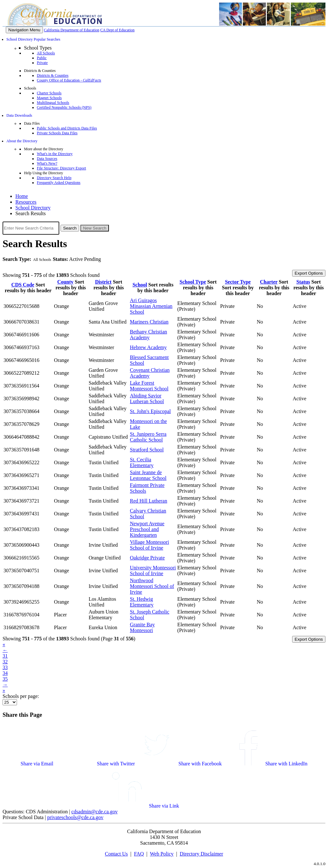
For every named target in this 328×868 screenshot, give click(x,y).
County (66, 282)
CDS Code (23, 285)
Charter (269, 282)
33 (5, 667)
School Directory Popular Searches (33, 39)
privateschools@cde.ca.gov (75, 817)
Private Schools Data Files (57, 133)
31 (5, 656)
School (140, 285)
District (103, 282)
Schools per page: (21, 696)
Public (42, 58)
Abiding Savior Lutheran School (147, 399)
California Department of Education (72, 30)
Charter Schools (49, 93)
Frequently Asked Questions (59, 183)
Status (303, 282)
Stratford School (147, 450)
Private (42, 63)
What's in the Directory (55, 154)
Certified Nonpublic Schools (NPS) (64, 107)
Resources (26, 202)
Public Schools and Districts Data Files (67, 128)
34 (5, 673)
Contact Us (116, 854)
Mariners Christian (149, 322)
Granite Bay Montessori (143, 627)
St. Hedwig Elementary (142, 602)
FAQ (139, 854)
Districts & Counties (53, 75)
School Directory (33, 208)
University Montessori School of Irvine (153, 571)
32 (5, 662)
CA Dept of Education (117, 30)
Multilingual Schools (53, 103)
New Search (95, 228)
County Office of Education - (69, 80)
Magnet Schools (49, 98)
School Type (193, 282)
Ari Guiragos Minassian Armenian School (151, 306)
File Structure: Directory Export (61, 168)
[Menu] (24, 30)
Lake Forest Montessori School (149, 386)
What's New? (47, 163)
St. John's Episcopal (151, 411)
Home (22, 196)
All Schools (46, 53)
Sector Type (238, 282)
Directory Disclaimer (201, 854)
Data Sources (47, 159)
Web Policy (162, 854)
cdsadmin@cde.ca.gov (94, 812)
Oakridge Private (148, 558)
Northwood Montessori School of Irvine (152, 586)
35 (5, 679)
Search (70, 228)
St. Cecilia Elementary (142, 462)
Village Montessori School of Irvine (150, 545)
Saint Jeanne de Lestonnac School (148, 475)
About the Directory (22, 141)
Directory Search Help (54, 178)
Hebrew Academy (148, 347)
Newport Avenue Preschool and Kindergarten (147, 529)
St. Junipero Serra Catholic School (148, 437)
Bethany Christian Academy (149, 335)
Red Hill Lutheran (149, 501)
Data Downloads (19, 115)
